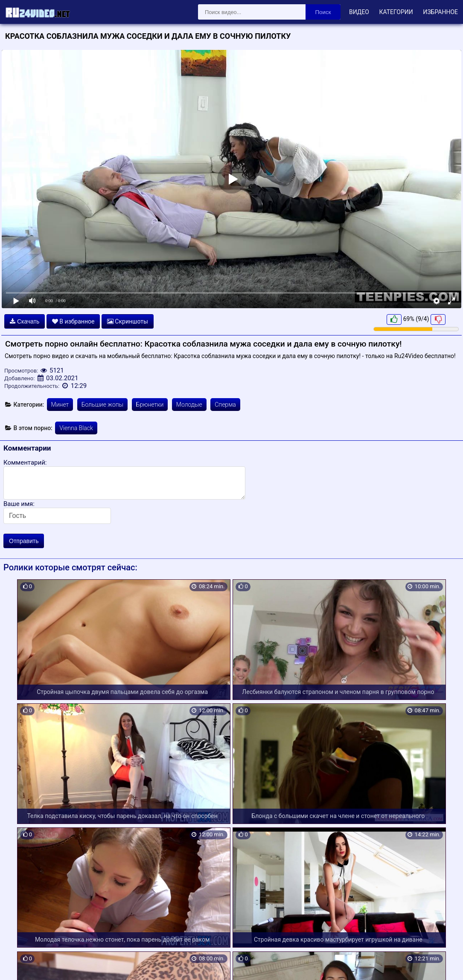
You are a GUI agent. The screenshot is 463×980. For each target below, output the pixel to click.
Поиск (323, 12)
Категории (396, 12)
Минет (60, 405)
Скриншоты (128, 321)
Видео (359, 12)
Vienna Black (76, 428)
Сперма (225, 405)
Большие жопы (102, 405)
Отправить (24, 541)
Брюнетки (150, 405)
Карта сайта (19, 963)
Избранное (440, 12)
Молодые (189, 405)
